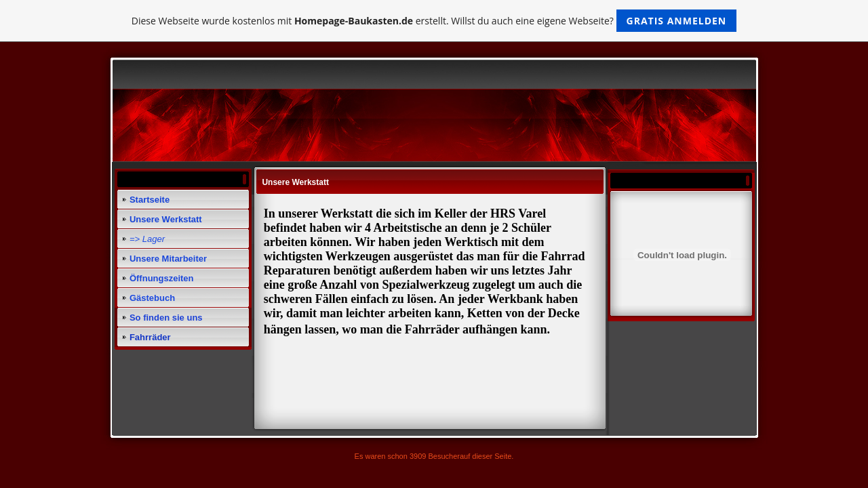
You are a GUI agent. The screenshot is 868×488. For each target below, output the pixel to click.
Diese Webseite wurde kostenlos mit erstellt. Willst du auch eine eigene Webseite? (434, 21)
